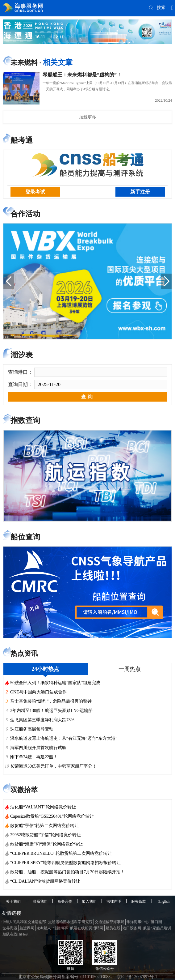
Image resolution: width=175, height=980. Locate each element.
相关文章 (58, 62)
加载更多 (88, 117)
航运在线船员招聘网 (87, 928)
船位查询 (25, 537)
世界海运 (10, 928)
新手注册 (140, 192)
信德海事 (60, 928)
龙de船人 (44, 928)
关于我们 (13, 901)
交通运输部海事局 (110, 922)
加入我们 (89, 901)
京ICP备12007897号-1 (137, 977)
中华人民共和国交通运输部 (24, 922)
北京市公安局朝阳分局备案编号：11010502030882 (65, 977)
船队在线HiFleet (15, 934)
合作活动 (25, 214)
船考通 (22, 140)
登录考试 (35, 192)
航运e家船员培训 (157, 928)
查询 (88, 397)
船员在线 (113, 928)
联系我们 (40, 901)
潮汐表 (22, 355)
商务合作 (65, 901)
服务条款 (139, 901)
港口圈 (156, 922)
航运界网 (27, 928)
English (164, 901)
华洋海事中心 (138, 922)
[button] (9, 281)
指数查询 (25, 420)
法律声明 (114, 901)
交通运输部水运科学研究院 (70, 922)
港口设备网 (132, 928)
